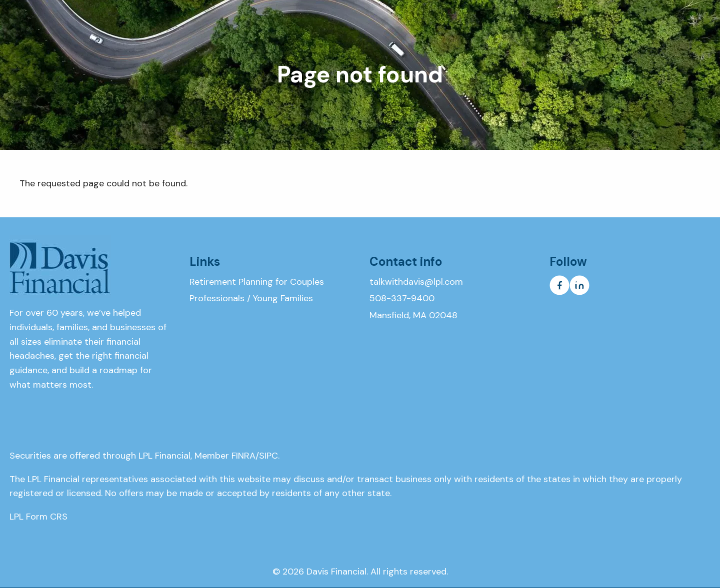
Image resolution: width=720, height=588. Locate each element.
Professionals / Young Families (251, 298)
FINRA (243, 456)
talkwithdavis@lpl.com (416, 282)
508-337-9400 (402, 298)
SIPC (268, 456)
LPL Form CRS (38, 517)
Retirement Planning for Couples (257, 282)
